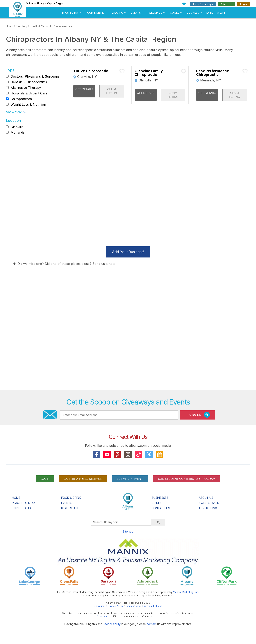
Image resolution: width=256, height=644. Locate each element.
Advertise (226, 4)
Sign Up (199, 415)
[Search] (158, 522)
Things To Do (69, 13)
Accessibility (112, 624)
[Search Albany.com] (121, 522)
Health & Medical (40, 26)
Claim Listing (112, 91)
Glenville (17, 127)
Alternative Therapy (26, 88)
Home (10, 26)
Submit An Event (130, 479)
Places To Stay (24, 503)
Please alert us (104, 616)
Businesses (160, 498)
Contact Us (161, 508)
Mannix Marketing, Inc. (186, 592)
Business (193, 13)
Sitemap (128, 531)
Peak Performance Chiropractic (213, 73)
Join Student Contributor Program (186, 479)
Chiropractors (63, 26)
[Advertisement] (128, 342)
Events (136, 13)
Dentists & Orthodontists (29, 82)
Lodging (117, 13)
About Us (206, 498)
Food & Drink (95, 13)
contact (151, 624)
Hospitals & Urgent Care (29, 93)
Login (243, 4)
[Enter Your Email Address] (119, 415)
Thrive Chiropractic (91, 71)
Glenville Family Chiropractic (149, 73)
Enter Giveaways (203, 4)
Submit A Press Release (83, 479)
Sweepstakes (209, 503)
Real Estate (70, 508)
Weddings (155, 13)
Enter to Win (216, 13)
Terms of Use (132, 606)
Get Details (84, 89)
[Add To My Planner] (122, 71)
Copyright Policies (152, 606)
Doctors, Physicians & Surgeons (35, 76)
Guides (175, 13)
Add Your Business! (128, 252)
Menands (18, 132)
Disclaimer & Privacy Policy (108, 606)
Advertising (208, 508)
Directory (21, 26)
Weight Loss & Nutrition (28, 104)
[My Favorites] (184, 4)
